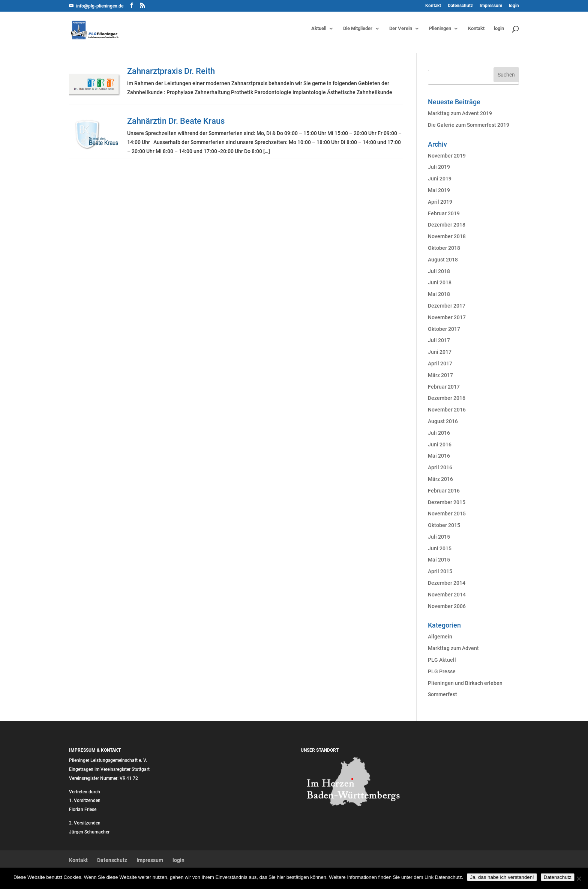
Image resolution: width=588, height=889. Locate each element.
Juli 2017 (439, 340)
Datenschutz (460, 6)
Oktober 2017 (444, 329)
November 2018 (447, 236)
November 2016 (447, 410)
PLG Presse (442, 671)
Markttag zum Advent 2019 (460, 113)
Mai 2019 (439, 190)
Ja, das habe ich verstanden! (502, 877)
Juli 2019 (439, 167)
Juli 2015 (439, 537)
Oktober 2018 (444, 248)
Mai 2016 (439, 456)
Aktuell (319, 29)
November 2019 (447, 156)
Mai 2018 (439, 294)
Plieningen (440, 29)
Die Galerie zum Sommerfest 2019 (469, 125)
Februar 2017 (444, 387)
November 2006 (447, 606)
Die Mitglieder (358, 29)
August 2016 (443, 421)
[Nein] (579, 878)
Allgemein (440, 637)
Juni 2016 (440, 444)
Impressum (491, 6)
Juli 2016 (439, 433)
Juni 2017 (440, 352)
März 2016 (440, 479)
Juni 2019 (440, 179)
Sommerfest (442, 694)
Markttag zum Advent (453, 648)
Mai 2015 (439, 560)
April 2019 (440, 202)
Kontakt (433, 6)
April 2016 (440, 467)
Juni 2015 (440, 548)
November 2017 (447, 317)
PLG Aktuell (442, 660)
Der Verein (401, 29)
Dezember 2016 (447, 398)
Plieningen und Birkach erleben (465, 683)
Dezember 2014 (447, 583)
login (514, 6)
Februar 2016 (444, 491)
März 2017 (440, 375)
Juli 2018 (439, 271)
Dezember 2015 (447, 502)
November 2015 (447, 514)
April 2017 (440, 363)
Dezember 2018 (447, 225)
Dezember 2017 (447, 306)
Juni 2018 (440, 282)
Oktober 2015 (444, 525)
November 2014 (447, 595)
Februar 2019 (444, 213)
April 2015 (440, 571)
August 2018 (443, 260)
